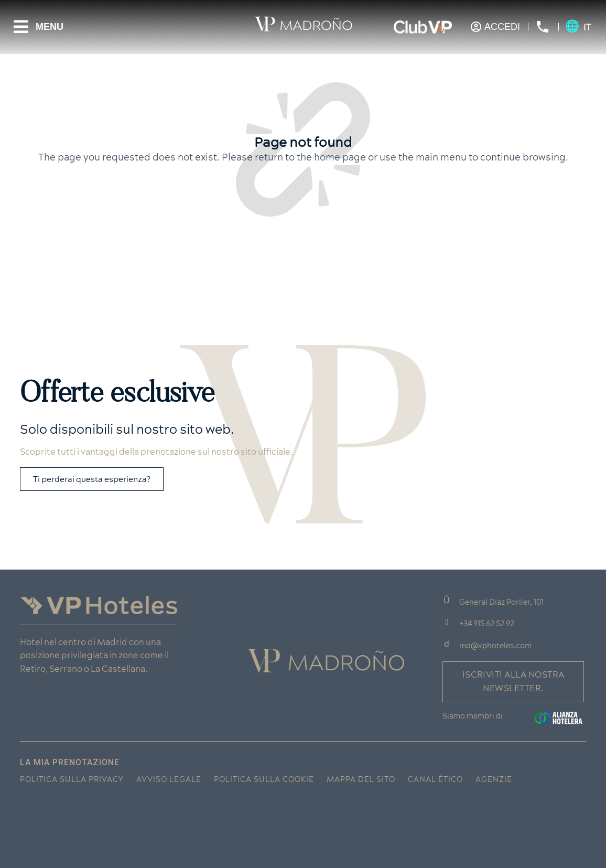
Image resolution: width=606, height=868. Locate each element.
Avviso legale (169, 779)
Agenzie (494, 779)
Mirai (98, 795)
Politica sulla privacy (72, 779)
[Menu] (21, 27)
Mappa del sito (361, 779)
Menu (50, 27)
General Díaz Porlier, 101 (501, 602)
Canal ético (435, 779)
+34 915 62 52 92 (487, 624)
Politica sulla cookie (264, 779)
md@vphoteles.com (495, 646)
